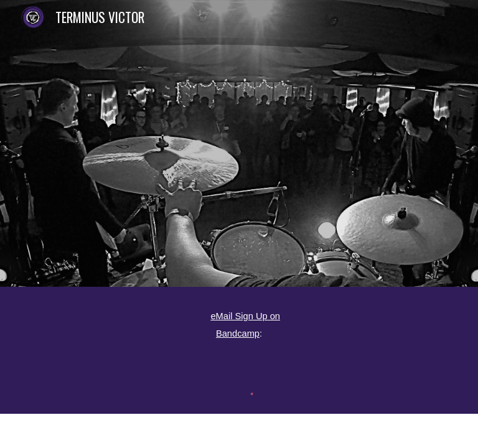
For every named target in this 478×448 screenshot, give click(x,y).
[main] (239, 324)
